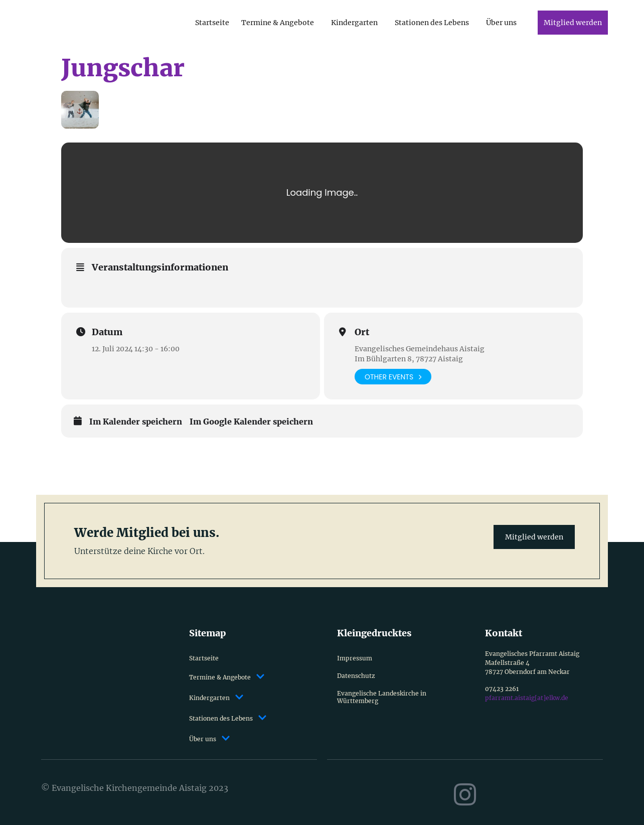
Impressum (355, 658)
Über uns (501, 23)
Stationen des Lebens (432, 23)
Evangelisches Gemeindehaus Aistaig (420, 349)
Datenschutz (356, 676)
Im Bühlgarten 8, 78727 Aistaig (409, 359)
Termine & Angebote (278, 23)
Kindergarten (354, 23)
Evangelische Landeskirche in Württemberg (382, 697)
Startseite (212, 23)
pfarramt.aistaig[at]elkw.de (527, 698)
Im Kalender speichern (136, 422)
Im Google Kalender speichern (251, 422)
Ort (362, 332)
